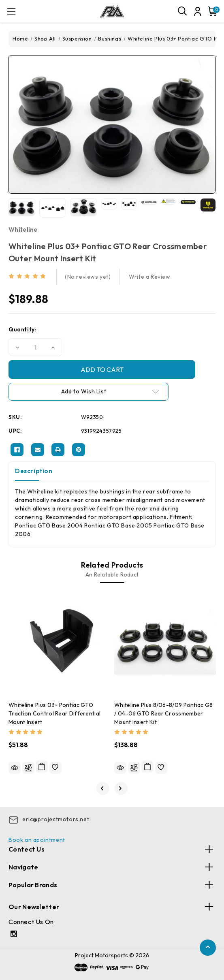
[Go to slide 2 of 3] (121, 788)
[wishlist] (55, 768)
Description (34, 471)
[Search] (183, 11)
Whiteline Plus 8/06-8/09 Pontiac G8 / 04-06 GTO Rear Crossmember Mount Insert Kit (164, 713)
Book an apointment (37, 840)
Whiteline (23, 230)
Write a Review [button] (149, 277)
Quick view (15, 768)
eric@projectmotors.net (56, 819)
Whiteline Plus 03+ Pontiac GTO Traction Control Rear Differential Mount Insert (54, 713)
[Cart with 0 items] (211, 11)
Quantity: (22, 329)
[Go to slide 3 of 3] (103, 788)
